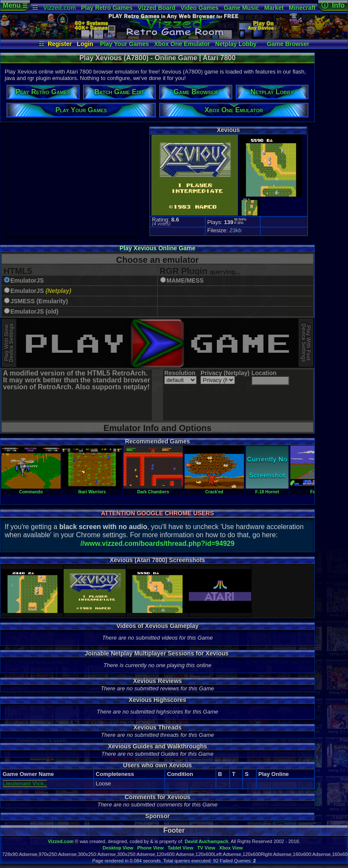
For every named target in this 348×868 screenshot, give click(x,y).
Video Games (200, 8)
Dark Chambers (153, 489)
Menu (15, 5)
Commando (31, 489)
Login (85, 44)
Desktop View (118, 848)
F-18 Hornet (267, 489)
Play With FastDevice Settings (306, 343)
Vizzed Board (157, 8)
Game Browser (288, 44)
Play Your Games (124, 44)
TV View (206, 848)
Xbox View (231, 848)
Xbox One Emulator (182, 44)
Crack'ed (214, 489)
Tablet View (181, 848)
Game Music (241, 8)
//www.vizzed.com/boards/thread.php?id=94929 (157, 543)
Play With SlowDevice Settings (9, 343)
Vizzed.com (59, 8)
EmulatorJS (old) (34, 312)
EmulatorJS (27, 281)
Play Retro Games (107, 8)
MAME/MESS (185, 281)
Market (274, 8)
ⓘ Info (333, 5)
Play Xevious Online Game (158, 248)
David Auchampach (206, 841)
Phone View (151, 848)
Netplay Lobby (236, 44)
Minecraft (302, 8)
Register (60, 44)
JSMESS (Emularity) (39, 301)
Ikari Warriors (92, 489)
